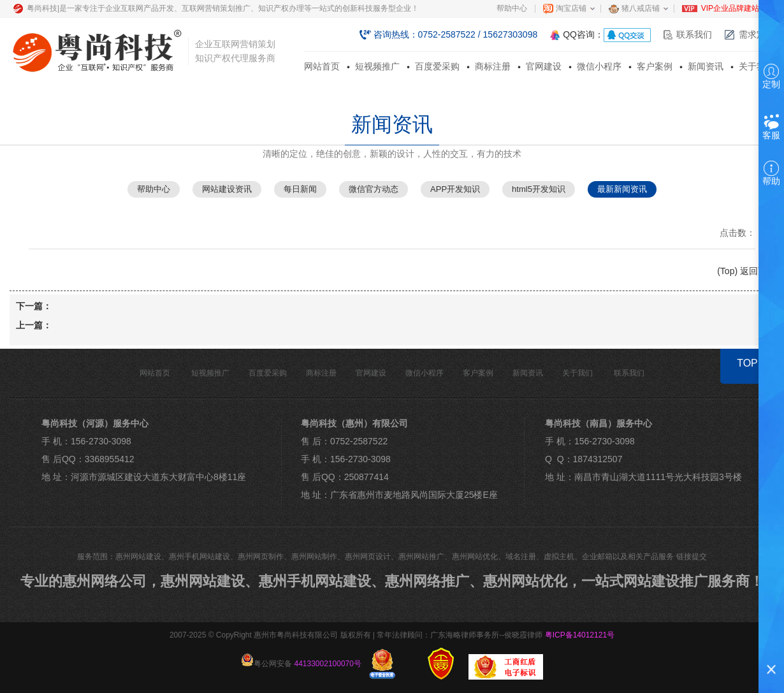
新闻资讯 (706, 66)
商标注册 (493, 66)
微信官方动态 (374, 189)
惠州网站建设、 (210, 581)
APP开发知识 (455, 189)
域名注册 (521, 557)
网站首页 (322, 66)
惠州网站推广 (421, 557)
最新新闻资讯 (622, 189)
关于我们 (757, 66)
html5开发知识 (539, 189)
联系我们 (694, 34)
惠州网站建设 (138, 557)
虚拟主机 (559, 557)
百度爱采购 (437, 66)
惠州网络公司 (105, 581)
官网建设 (544, 66)
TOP (747, 363)
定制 (771, 77)
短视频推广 (377, 66)
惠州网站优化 (475, 557)
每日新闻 (300, 189)
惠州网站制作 (314, 557)
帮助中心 (512, 8)
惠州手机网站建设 (200, 557)
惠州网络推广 (427, 581)
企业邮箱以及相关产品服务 (628, 557)
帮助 (771, 173)
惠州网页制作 (261, 557)
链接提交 (692, 557)
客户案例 (655, 66)
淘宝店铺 (571, 8)
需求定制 (757, 34)
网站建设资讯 (227, 189)
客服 (771, 126)
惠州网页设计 (368, 557)
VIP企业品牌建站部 (734, 8)
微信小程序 (599, 66)
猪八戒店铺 (641, 8)
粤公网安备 (301, 661)
